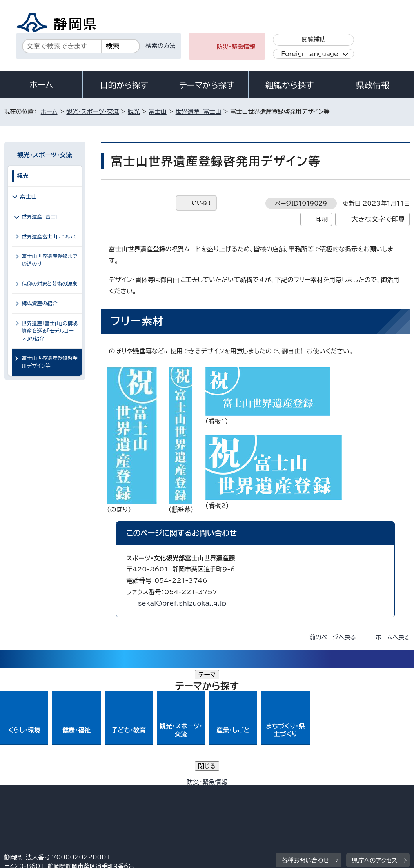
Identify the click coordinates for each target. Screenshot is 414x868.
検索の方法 (161, 46)
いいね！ (202, 203)
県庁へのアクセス (375, 743)
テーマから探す (207, 85)
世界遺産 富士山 (198, 112)
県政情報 (372, 85)
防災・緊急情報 (236, 47)
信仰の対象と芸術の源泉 (50, 284)
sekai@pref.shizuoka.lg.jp (182, 603)
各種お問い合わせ (305, 743)
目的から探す (124, 85)
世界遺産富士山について (50, 237)
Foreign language (310, 54)
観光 (134, 112)
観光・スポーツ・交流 (93, 112)
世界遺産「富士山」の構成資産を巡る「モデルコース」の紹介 (50, 331)
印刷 (322, 219)
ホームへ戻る (393, 637)
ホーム (41, 85)
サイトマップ (76, 801)
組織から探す (290, 85)
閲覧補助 (313, 39)
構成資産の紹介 (40, 303)
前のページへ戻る (333, 637)
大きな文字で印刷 (379, 219)
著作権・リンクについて (41, 792)
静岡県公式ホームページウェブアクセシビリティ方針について (265, 792)
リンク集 (22, 801)
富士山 (158, 112)
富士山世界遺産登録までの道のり (50, 260)
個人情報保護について (128, 792)
